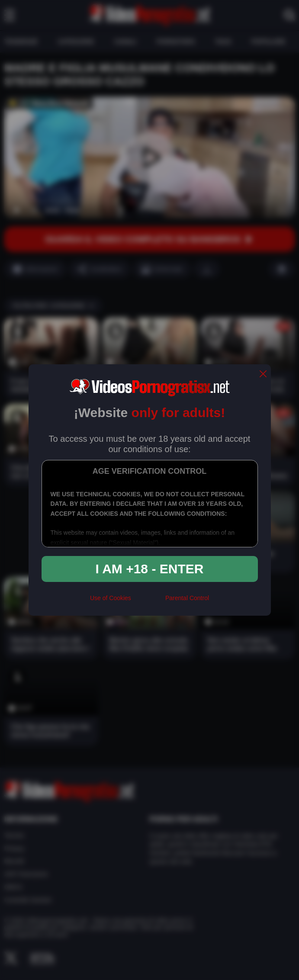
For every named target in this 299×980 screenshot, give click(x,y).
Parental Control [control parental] (187, 598)
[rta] (148, 601)
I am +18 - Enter (150, 569)
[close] (263, 374)
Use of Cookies (111, 598)
